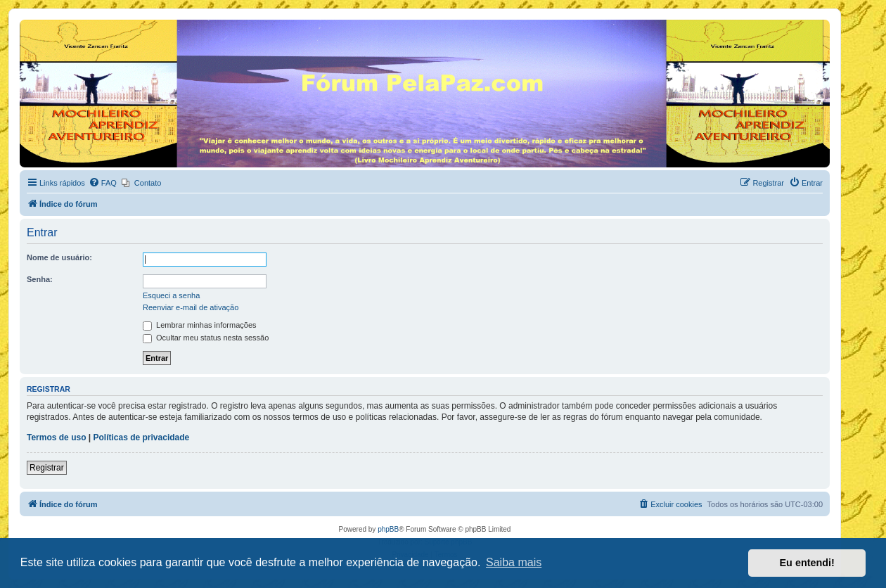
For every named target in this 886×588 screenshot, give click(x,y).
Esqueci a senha (171, 295)
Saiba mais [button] (514, 562)
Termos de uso (56, 437)
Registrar (47, 468)
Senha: (40, 279)
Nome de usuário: (59, 257)
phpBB (388, 529)
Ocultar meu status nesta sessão (206, 338)
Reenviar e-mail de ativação (191, 307)
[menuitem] (103, 183)
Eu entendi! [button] (807, 563)
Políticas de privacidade (142, 437)
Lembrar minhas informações (200, 325)
